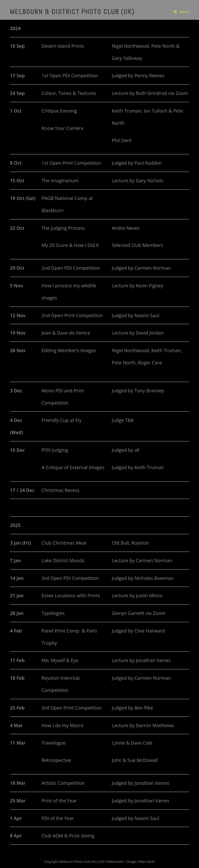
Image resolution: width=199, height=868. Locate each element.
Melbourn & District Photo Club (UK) (72, 12)
